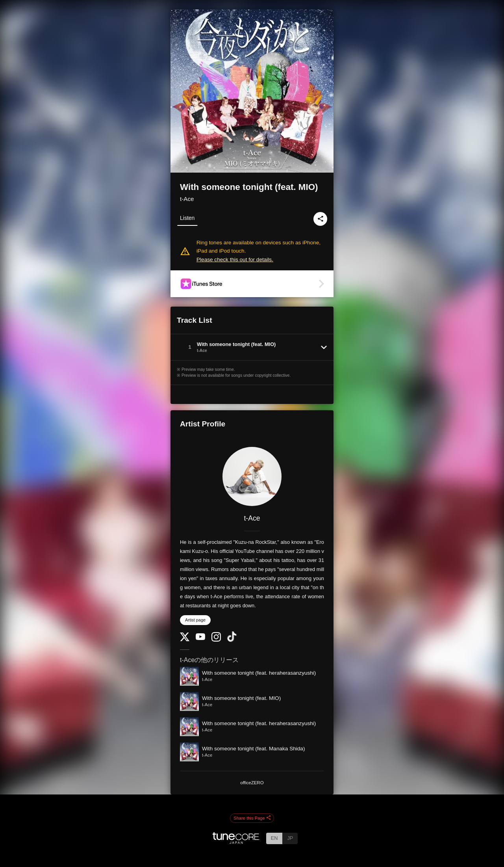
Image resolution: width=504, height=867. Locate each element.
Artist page (195, 620)
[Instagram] (216, 640)
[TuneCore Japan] (236, 842)
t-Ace (187, 199)
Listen (187, 218)
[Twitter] (185, 639)
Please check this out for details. (235, 260)
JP (290, 838)
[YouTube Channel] (200, 638)
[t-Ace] (252, 476)
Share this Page (252, 818)
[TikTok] (232, 640)
